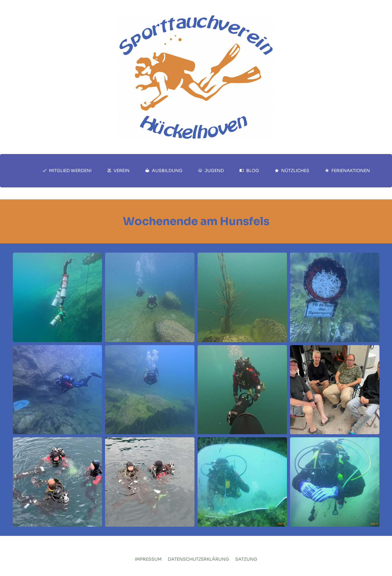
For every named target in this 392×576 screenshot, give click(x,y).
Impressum (148, 559)
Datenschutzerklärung (198, 559)
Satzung (246, 559)
